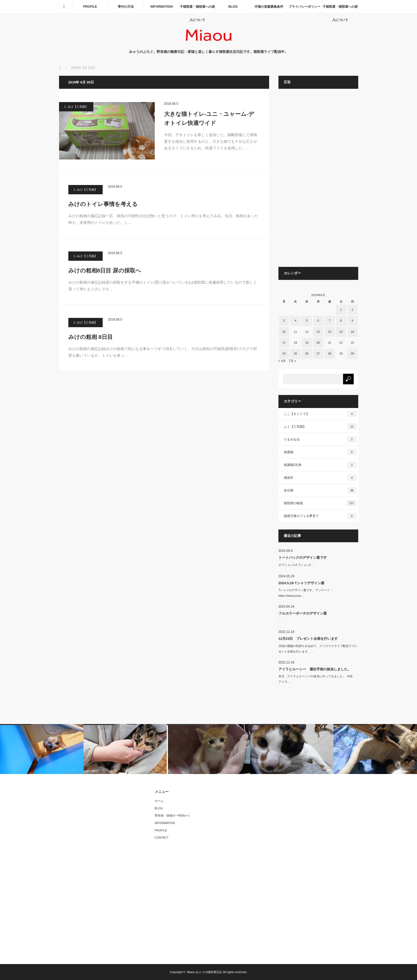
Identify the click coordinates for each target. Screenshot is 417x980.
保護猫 (320, 452)
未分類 (320, 490)
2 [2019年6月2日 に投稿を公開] (352, 310)
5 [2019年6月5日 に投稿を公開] (307, 321)
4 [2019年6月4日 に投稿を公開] (295, 321)
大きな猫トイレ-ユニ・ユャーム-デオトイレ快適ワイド (209, 118)
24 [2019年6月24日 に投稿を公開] (284, 354)
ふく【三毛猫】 (320, 427)
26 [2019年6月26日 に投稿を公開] (307, 354)
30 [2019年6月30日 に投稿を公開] (352, 354)
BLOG (233, 7)
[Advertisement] (318, 180)
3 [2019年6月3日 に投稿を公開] (284, 321)
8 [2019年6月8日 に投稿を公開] (341, 321)
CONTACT (162, 838)
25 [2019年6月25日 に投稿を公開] (295, 354)
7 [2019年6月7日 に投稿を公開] (330, 321)
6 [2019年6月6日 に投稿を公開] (318, 321)
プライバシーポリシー (305, 7)
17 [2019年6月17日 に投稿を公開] (284, 343)
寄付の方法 (126, 7)
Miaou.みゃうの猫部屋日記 (205, 972)
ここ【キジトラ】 (320, 414)
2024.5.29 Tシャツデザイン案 (301, 583)
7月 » (292, 361)
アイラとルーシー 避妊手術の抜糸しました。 (315, 669)
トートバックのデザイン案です (303, 558)
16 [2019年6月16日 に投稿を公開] (352, 332)
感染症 (320, 478)
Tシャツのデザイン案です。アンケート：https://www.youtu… (306, 593)
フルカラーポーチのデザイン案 (303, 613)
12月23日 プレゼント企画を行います (308, 639)
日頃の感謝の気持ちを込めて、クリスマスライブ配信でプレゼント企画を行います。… (318, 649)
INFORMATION (162, 7)
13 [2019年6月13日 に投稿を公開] (318, 332)
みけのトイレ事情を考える (103, 204)
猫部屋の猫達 (320, 503)
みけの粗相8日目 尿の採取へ (105, 270)
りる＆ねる (320, 439)
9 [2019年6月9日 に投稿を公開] (352, 321)
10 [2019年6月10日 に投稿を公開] (284, 332)
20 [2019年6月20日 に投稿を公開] (318, 343)
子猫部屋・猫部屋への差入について (197, 9)
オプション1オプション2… (296, 565)
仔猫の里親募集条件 (269, 7)
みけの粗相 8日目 (91, 337)
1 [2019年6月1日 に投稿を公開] (341, 310)
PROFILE (90, 7)
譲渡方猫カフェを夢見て (320, 516)
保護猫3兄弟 (320, 465)
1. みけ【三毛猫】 (76, 107)
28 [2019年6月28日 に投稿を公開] (330, 354)
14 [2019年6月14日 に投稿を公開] (330, 332)
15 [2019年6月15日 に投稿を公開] (341, 332)
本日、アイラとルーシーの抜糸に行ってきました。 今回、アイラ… (317, 679)
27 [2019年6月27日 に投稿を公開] (318, 354)
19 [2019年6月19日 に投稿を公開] (307, 343)
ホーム (159, 801)
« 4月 (282, 361)
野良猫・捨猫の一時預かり (172, 815)
